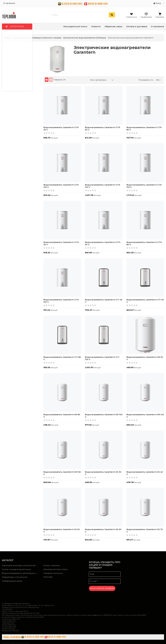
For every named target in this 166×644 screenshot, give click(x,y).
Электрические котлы (56, 569)
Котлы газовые (52, 565)
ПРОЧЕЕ (48, 577)
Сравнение (146, 15)
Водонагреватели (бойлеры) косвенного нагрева (21, 573)
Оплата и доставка (137, 26)
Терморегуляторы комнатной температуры (21, 565)
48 (158, 80)
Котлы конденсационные (16, 569)
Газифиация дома (12, 581)
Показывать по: (146, 80)
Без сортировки (102, 80)
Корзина (160, 15)
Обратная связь (114, 26)
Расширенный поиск (75, 26)
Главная (8, 38)
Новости (96, 26)
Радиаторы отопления (15, 577)
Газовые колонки (53, 573)
